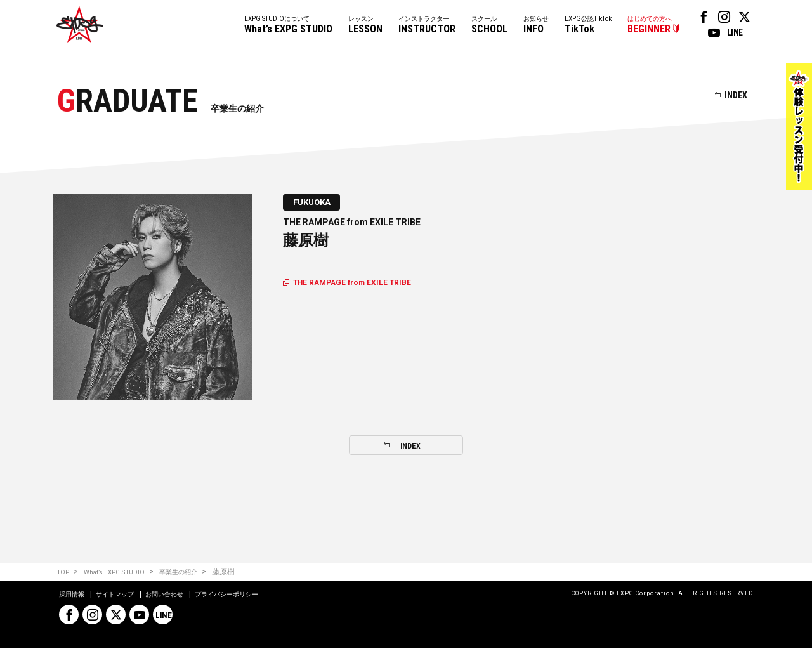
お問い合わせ (181, 596)
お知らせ (536, 26)
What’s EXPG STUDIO (123, 574)
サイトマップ (124, 596)
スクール (489, 26)
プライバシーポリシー (253, 596)
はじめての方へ (650, 26)
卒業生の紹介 (195, 574)
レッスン (365, 26)
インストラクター (427, 26)
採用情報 (74, 596)
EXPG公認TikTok (588, 26)
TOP (64, 574)
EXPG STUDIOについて (288, 26)
